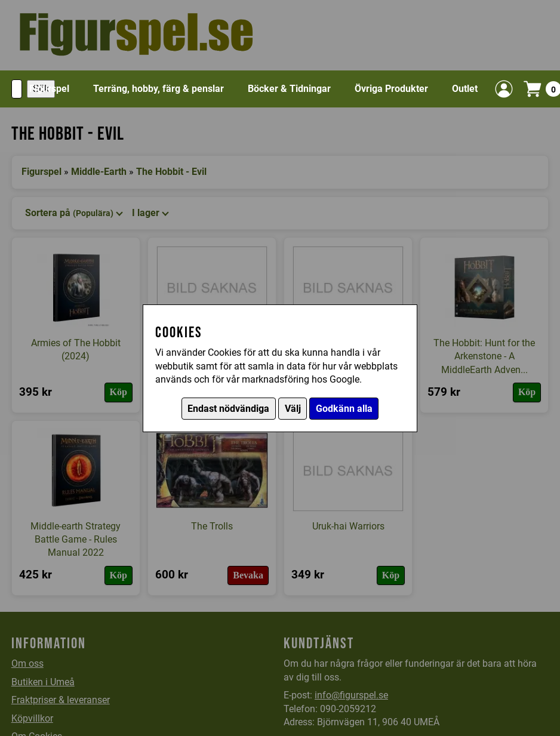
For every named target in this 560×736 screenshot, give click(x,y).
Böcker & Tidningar (289, 89)
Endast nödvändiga (228, 409)
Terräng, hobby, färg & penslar (159, 89)
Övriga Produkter (391, 89)
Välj (293, 409)
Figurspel (49, 89)
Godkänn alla (344, 409)
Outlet (465, 89)
